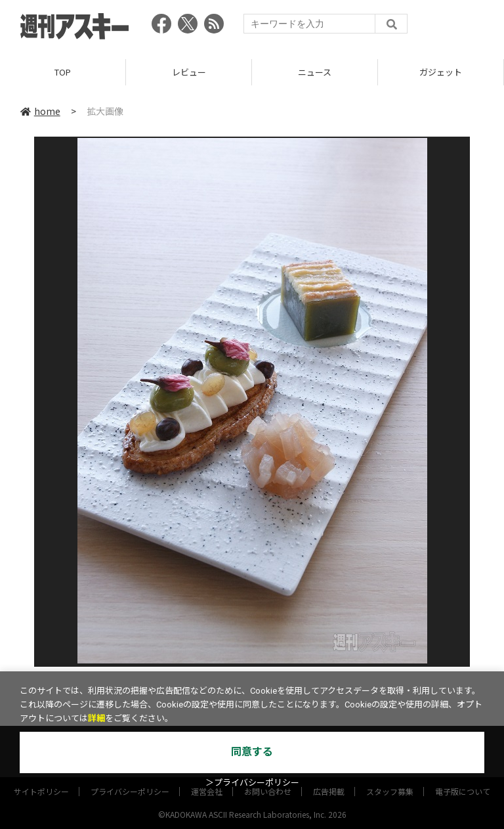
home (40, 111)
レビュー (189, 72)
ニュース (315, 72)
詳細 (96, 718)
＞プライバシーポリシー (252, 783)
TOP (63, 72)
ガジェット (441, 72)
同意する (252, 752)
